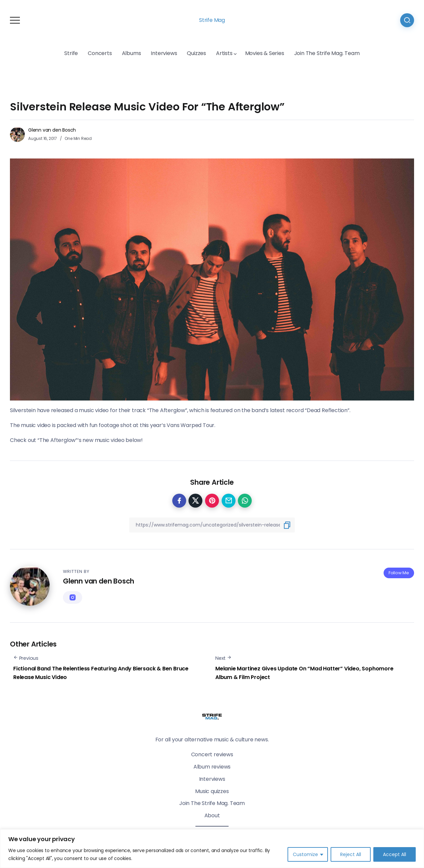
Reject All (351, 854)
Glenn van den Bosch (52, 130)
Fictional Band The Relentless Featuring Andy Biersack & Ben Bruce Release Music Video (101, 673)
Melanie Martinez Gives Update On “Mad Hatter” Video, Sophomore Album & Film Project (304, 673)
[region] (212, 849)
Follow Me (399, 573)
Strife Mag (212, 20)
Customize (305, 854)
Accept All (395, 854)
